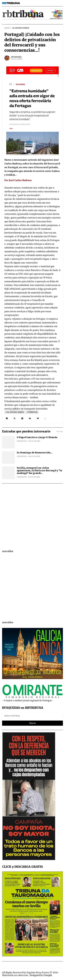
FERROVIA (33, 412)
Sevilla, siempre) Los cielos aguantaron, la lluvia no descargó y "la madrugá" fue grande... (39, 471)
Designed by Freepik (41, 975)
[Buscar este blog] (32, 716)
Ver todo (60, 431)
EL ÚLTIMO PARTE (21, 28)
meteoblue (8, 551)
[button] (45, 418)
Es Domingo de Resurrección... (35, 453)
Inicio (7, 28)
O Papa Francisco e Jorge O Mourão (37, 437)
